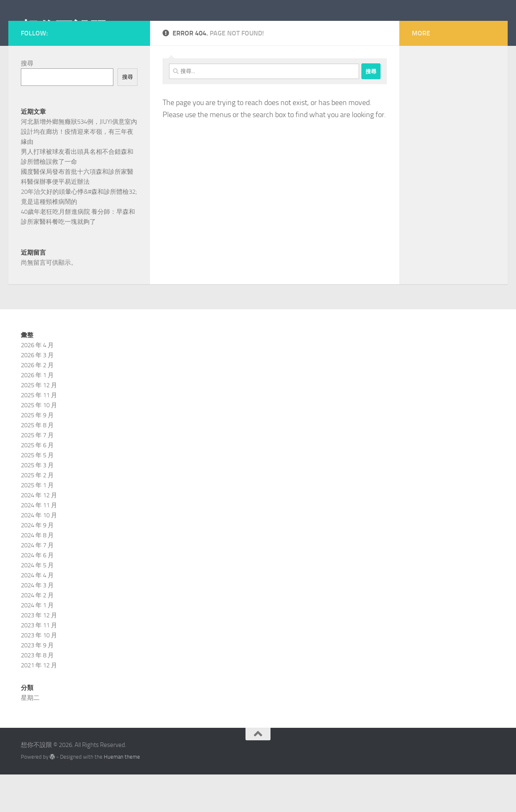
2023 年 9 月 (37, 683)
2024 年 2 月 (37, 633)
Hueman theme (122, 794)
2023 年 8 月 (37, 693)
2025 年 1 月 (37, 523)
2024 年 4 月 (37, 613)
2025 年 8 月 (37, 463)
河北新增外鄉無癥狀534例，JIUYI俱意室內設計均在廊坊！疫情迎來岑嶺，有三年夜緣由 (79, 169)
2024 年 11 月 (39, 543)
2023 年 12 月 (39, 653)
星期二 (30, 735)
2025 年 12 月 (39, 423)
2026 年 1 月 (37, 413)
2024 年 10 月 (39, 553)
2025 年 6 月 (37, 483)
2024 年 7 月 (37, 583)
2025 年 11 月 (39, 433)
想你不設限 (64, 29)
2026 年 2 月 (37, 403)
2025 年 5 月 (37, 493)
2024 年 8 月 (37, 573)
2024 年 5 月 (37, 603)
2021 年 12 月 (39, 703)
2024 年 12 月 (39, 533)
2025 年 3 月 (37, 503)
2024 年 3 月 (37, 623)
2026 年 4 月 (37, 383)
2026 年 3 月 (37, 393)
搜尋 (27, 101)
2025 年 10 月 (39, 443)
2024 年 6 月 (37, 593)
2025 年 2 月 (37, 513)
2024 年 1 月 (37, 643)
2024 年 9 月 (37, 563)
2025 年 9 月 (37, 453)
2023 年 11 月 (39, 663)
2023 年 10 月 (39, 673)
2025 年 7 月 (37, 473)
